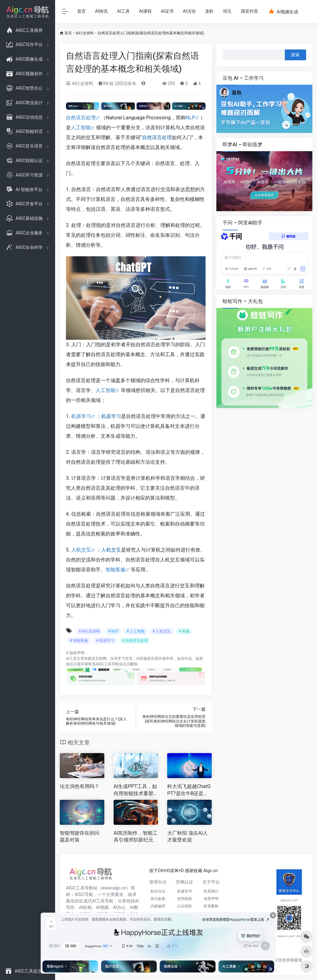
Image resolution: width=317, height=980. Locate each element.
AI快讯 (101, 11)
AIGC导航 (84, 894)
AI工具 (123, 11)
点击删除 (130, 664)
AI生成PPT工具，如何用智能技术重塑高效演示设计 (135, 790)
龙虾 (209, 11)
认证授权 (185, 906)
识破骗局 (158, 906)
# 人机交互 (162, 631)
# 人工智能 (135, 631)
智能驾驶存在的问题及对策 (80, 837)
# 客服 (184, 631)
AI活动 (189, 11)
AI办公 (119, 907)
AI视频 (102, 907)
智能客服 (115, 570)
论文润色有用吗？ (80, 786)
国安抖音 (250, 11)
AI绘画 (85, 907)
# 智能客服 (79, 641)
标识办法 (158, 891)
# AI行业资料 (89, 631)
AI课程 (145, 11)
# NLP (113, 631)
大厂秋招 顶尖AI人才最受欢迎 (187, 837)
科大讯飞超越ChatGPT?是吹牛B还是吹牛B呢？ (189, 790)
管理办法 (158, 882)
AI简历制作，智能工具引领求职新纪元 (136, 837)
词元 (227, 11)
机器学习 (81, 416)
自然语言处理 (81, 118)
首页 (81, 11)
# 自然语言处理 (135, 641)
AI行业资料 (85, 33)
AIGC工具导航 (107, 664)
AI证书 (167, 11)
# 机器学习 (105, 641)
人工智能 (81, 128)
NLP (190, 118)
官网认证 (185, 882)
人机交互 (81, 550)
